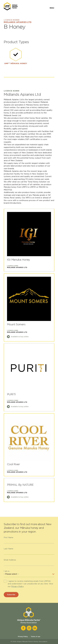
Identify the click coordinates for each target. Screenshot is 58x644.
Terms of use (35, 637)
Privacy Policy (17, 586)
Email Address (10, 560)
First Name (8, 537)
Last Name (8, 549)
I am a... (7, 571)
